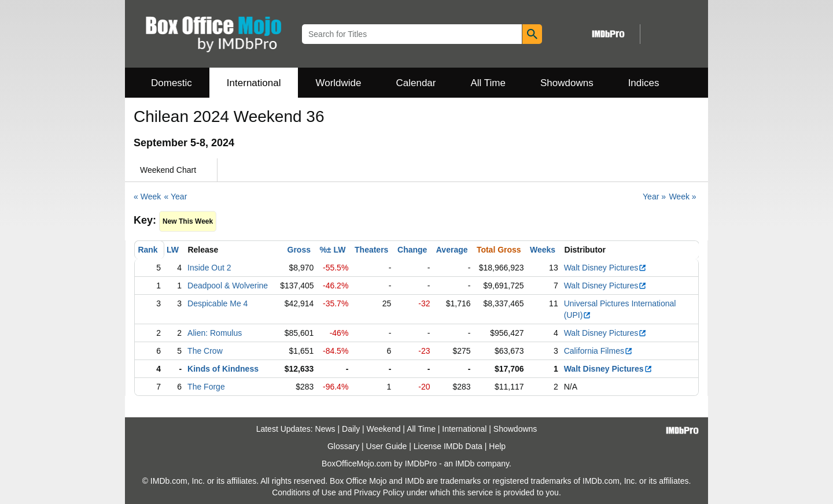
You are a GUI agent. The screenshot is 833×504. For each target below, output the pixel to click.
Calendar (416, 83)
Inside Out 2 (209, 268)
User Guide (387, 446)
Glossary (343, 446)
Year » (654, 197)
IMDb (465, 464)
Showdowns (567, 83)
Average (452, 250)
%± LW (332, 250)
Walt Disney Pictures (606, 268)
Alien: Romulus (215, 333)
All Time (488, 83)
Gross (299, 250)
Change (412, 250)
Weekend (384, 429)
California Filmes (598, 351)
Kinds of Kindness (223, 369)
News (325, 429)
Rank (148, 250)
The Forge (206, 387)
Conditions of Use (304, 492)
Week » (682, 197)
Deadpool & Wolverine (228, 286)
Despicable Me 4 (218, 303)
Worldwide (338, 83)
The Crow (205, 351)
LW (173, 250)
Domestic (172, 83)
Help (497, 446)
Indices (644, 83)
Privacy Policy (379, 492)
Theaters (371, 250)
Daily (351, 429)
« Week (147, 197)
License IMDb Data (448, 446)
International (254, 83)
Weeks (543, 250)
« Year (176, 197)
